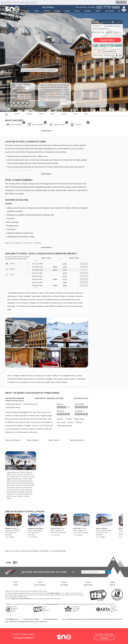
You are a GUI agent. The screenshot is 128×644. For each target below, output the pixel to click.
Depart (53, 114)
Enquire (104, 638)
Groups (57, 11)
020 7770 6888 (22, 634)
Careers (88, 582)
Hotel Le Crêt (55, 528)
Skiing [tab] (20, 467)
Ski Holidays (16, 14)
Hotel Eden (77, 528)
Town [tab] (10, 467)
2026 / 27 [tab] (74, 258)
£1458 (65, 273)
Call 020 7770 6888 (107, 45)
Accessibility (64, 585)
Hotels (37, 11)
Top (6, 114)
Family (67, 11)
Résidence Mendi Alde (35, 528)
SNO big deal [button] (121, 2)
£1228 (65, 279)
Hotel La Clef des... (102, 528)
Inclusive (88, 11)
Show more (46, 174)
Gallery (64, 114)
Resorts (26, 11)
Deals (98, 11)
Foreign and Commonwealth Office (21, 599)
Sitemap (112, 585)
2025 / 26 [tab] (46, 258)
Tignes (41, 14)
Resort (76, 114)
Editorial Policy (88, 585)
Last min (109, 11)
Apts (77, 440)
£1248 (65, 282)
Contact (64, 582)
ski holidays (34, 551)
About (40, 582)
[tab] (15, 398)
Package (29, 114)
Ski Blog (112, 582)
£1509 (65, 267)
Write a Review (90, 98)
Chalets (47, 11)
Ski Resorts (26, 14)
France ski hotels (59, 551)
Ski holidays (48, 7)
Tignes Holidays (12, 440)
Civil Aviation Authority (53, 593)
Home (7, 14)
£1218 (65, 276)
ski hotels (45, 551)
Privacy (16, 585)
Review (17, 114)
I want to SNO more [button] (31, 2)
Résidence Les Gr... (12, 528)
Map (86, 114)
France (34, 14)
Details (41, 114)
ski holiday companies (52, 604)
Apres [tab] (31, 467)
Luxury (77, 11)
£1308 (65, 286)
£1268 (65, 264)
